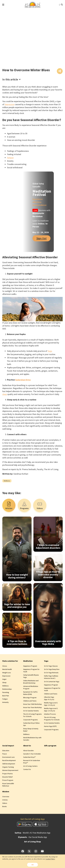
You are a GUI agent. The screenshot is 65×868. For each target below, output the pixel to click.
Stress (5, 666)
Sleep (4, 683)
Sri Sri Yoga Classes (51, 666)
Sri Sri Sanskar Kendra (31, 711)
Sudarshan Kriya (23, 380)
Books (5, 807)
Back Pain (6, 696)
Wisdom (6, 792)
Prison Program (8, 781)
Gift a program (50, 746)
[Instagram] (36, 852)
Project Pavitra (7, 774)
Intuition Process (50, 714)
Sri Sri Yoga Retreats (51, 673)
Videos (5, 803)
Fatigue (10, 158)
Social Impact (8, 746)
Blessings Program (30, 698)
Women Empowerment (10, 771)
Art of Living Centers (30, 767)
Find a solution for (10, 661)
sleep (5, 395)
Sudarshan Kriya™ (29, 758)
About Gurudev (29, 751)
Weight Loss (7, 673)
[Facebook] (23, 852)
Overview (6, 797)
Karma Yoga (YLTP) (50, 727)
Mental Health (7, 670)
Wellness (7, 481)
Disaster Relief (7, 777)
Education (6, 751)
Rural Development (9, 761)
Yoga (50, 351)
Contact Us (27, 770)
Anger (4, 680)
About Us (27, 746)
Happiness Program (30, 666)
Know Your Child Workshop (32, 705)
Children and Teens (30, 701)
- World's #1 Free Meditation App (32, 833)
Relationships (7, 690)
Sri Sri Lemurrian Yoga (52, 682)
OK (32, 865)
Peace (5, 754)
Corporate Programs (31, 720)
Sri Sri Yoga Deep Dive (52, 670)
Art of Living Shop (32, 842)
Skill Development (9, 764)
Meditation (28, 661)
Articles (5, 800)
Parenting (6, 693)
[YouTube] (42, 852)
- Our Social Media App (32, 838)
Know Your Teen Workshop (32, 708)
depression (10, 105)
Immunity (5, 703)
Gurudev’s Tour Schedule (32, 754)
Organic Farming (8, 767)
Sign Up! (42, 239)
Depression (6, 676)
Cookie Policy (50, 859)
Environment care (8, 758)
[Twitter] (29, 852)
